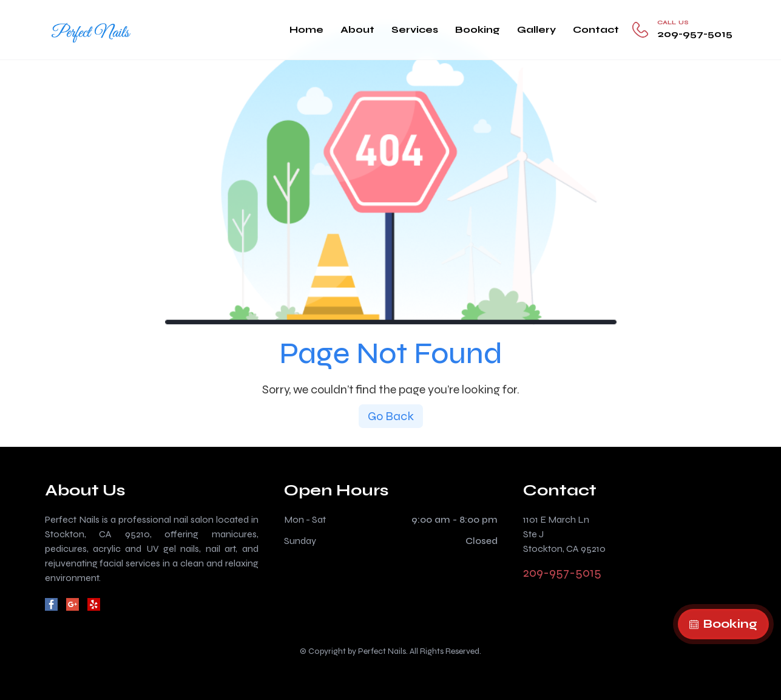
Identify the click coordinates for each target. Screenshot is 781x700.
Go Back (391, 416)
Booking (478, 29)
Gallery (536, 29)
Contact (596, 29)
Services (415, 29)
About (357, 29)
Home (306, 29)
